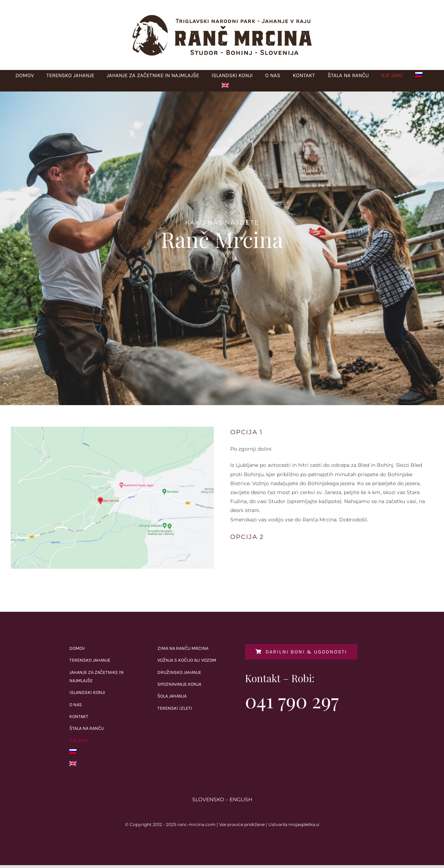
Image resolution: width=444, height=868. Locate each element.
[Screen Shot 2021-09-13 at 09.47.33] (112, 429)
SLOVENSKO (208, 799)
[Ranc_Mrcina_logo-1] (222, 17)
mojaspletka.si (304, 824)
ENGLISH (241, 799)
